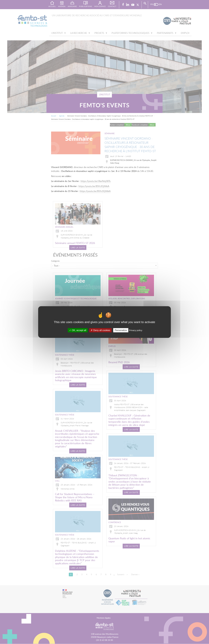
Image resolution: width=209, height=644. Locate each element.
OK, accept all (78, 330)
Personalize (121, 330)
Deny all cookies (100, 330)
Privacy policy (136, 330)
